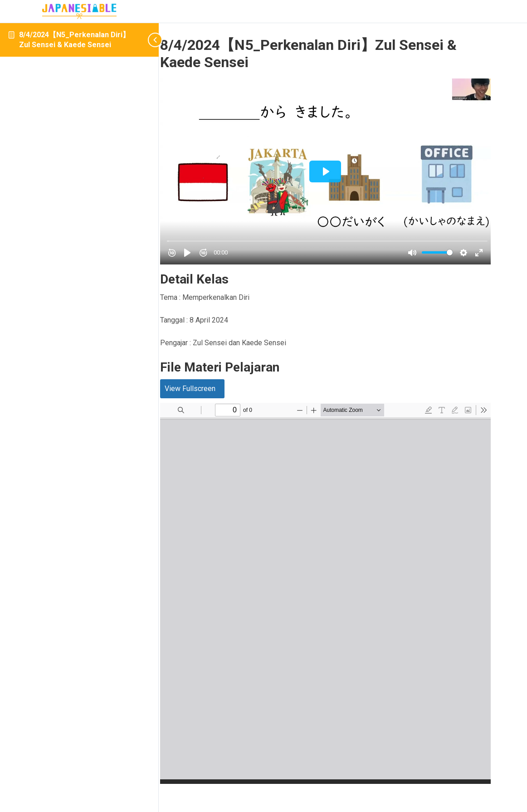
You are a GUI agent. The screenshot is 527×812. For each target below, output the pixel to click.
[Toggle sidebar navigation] (145, 40)
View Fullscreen (225, 369)
